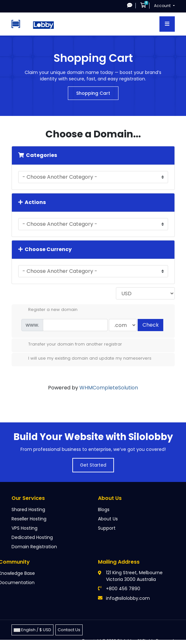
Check (151, 325)
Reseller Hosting (29, 519)
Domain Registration (34, 547)
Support (107, 528)
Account (163, 6)
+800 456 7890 (123, 589)
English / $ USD (32, 630)
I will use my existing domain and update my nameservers (85, 358)
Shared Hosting (28, 509)
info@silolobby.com (128, 598)
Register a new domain (48, 310)
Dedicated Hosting (32, 537)
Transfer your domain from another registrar (70, 344)
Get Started (93, 465)
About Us (108, 519)
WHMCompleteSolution (109, 388)
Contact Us (69, 630)
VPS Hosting (24, 528)
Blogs (104, 509)
